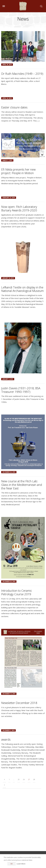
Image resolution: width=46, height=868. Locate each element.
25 (19, 779)
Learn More (21, 864)
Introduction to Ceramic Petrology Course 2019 (17, 592)
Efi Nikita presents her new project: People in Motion (18, 171)
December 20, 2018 (9, 472)
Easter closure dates (14, 107)
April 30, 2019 (7, 65)
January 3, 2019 (8, 379)
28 (34, 779)
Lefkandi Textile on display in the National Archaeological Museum (22, 289)
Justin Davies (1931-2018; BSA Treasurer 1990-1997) (21, 390)
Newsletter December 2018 (19, 703)
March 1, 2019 (7, 160)
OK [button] (12, 864)
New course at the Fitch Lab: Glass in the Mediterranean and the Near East (22, 485)
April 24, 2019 (7, 98)
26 (24, 779)
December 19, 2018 (9, 694)
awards (6, 739)
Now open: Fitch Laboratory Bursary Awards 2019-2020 (19, 208)
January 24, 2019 (8, 278)
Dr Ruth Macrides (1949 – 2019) (22, 74)
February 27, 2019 (9, 198)
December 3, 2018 (8, 730)
